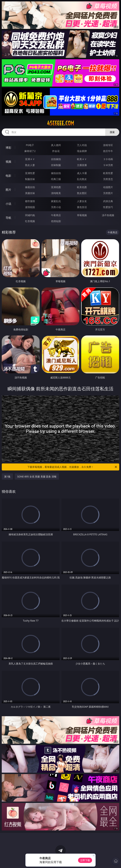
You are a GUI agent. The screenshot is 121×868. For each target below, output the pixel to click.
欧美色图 (82, 187)
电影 (8, 176)
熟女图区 (82, 193)
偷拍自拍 (56, 173)
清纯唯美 (56, 193)
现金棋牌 (82, 151)
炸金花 (56, 151)
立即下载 (85, 860)
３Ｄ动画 (108, 159)
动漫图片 (108, 187)
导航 (8, 218)
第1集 (7, 477)
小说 (8, 204)
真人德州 (56, 145)
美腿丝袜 (30, 193)
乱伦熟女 (82, 179)
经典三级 (56, 179)
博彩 (8, 148)
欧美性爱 (108, 173)
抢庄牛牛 (108, 151)
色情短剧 (56, 221)
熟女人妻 (30, 165)
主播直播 (82, 165)
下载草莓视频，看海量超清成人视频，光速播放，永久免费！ (72, 467)
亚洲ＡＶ (30, 159)
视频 (8, 162)
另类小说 (56, 207)
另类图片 (108, 193)
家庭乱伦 (56, 201)
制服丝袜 (30, 179)
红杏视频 (30, 221)
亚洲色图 (56, 187)
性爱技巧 (108, 207)
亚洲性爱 (30, 173)
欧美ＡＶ (82, 159)
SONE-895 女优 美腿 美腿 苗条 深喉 (37, 477)
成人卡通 (82, 173)
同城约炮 (30, 215)
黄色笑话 (82, 207)
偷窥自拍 (30, 187)
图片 (8, 190)
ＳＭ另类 (108, 165)
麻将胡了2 (30, 151)
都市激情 (30, 201)
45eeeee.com (60, 123)
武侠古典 (108, 201)
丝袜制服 (56, 165)
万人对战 (82, 145)
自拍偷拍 (56, 159)
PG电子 (30, 145)
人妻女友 (82, 201)
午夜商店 (56, 215)
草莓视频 (82, 215)
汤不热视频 (108, 215)
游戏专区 (108, 145)
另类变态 (108, 179)
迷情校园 (30, 207)
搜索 (112, 132)
